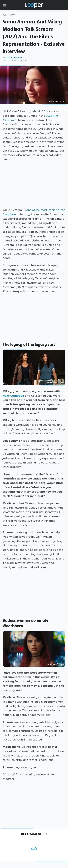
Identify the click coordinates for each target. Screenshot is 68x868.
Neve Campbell (13, 396)
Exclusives (9, 15)
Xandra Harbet (14, 58)
